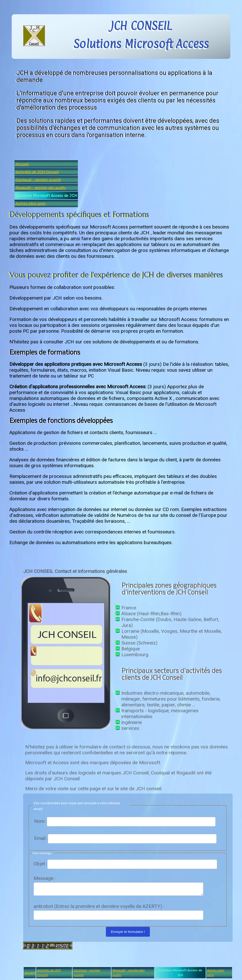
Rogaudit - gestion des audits (40, 188)
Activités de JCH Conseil (37, 172)
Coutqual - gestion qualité (38, 180)
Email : (41, 838)
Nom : (40, 821)
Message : (45, 878)
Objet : (40, 864)
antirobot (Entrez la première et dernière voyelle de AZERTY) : (99, 908)
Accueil (22, 164)
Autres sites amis (30, 203)
